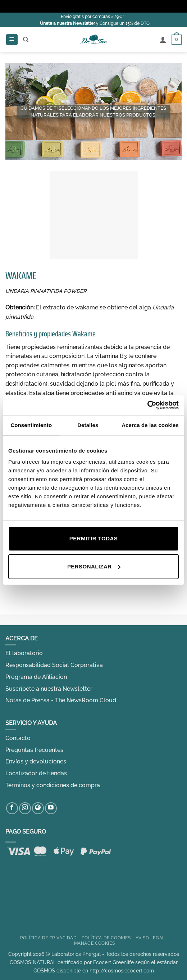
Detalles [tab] (88, 425)
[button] (12, 40)
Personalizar (94, 566)
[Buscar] (26, 40)
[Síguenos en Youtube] (51, 808)
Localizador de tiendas (36, 773)
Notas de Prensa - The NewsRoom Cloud (61, 700)
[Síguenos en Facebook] (12, 808)
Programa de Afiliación (36, 677)
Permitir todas (93, 538)
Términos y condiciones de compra (53, 785)
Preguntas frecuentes (34, 750)
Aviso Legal (150, 938)
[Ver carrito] (177, 40)
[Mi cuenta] (163, 40)
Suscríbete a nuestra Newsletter (49, 689)
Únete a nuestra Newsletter (67, 23)
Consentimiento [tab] (31, 425)
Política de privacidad (48, 938)
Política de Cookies (106, 938)
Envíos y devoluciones (36, 761)
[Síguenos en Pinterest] (38, 808)
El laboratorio (24, 653)
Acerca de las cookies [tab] (150, 425)
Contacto (18, 738)
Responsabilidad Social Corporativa (54, 665)
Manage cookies (95, 943)
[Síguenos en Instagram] (25, 808)
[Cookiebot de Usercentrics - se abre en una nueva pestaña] (147, 405)
